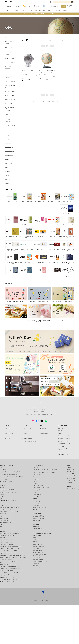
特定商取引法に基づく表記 (64, 436)
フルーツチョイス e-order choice (7, 535)
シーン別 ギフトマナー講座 (73, 490)
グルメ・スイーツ (37, 468)
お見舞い (35, 541)
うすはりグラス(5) (9, 147)
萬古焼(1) (7, 139)
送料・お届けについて (10, 433)
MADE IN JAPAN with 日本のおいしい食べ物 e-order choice (13, 561)
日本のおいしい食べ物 (5, 513)
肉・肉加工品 (37, 469)
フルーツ (51, 469)
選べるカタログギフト (71, 488)
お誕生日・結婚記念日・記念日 (40, 561)
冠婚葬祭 (35, 498)
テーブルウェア (37, 478)
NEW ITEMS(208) (9, 131)
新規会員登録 (43, 428)
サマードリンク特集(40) (10, 62)
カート (49, 2)
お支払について (8, 431)
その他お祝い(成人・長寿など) (40, 554)
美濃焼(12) (7, 175)
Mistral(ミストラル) (4, 504)
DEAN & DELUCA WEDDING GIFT (7, 559)
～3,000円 (69, 468)
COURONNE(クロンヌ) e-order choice (8, 565)
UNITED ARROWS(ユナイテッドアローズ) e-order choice (12, 555)
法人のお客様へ (26, 436)
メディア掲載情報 (62, 446)
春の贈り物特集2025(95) (10, 72)
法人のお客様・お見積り (50, 6)
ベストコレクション (4, 502)
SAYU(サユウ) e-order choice (6, 539)
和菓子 (56, 469)
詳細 (29, 80)
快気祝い (35, 543)
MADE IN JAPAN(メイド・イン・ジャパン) (9, 511)
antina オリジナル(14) (9, 151)
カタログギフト (3, 469)
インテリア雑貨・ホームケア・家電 (41, 487)
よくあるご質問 (8, 436)
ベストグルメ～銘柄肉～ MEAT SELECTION (9, 550)
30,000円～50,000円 (71, 479)
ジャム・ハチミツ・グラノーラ (53, 471)
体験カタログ (23, 476)
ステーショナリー (37, 495)
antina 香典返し (37, 526)
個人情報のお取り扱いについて (65, 439)
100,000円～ (69, 482)
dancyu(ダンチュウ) (4, 498)
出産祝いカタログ (15, 474)
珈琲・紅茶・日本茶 (42, 471)
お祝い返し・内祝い (38, 536)
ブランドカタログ (4, 471)
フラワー (35, 482)
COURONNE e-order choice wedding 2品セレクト (11, 567)
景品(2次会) (36, 565)
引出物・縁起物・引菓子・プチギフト (41, 508)
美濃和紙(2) (7, 183)
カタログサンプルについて (28, 433)
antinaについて (61, 428)
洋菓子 (35, 471)
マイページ (40, 2)
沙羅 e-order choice (4, 541)
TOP (1, 468)
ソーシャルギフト (4, 480)
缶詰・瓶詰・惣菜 (37, 474)
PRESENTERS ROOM (63, 455)
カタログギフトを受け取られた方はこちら (63, 2)
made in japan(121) (9, 155)
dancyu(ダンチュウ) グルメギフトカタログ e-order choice (12, 572)
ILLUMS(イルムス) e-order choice (7, 576)
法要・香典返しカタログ (14, 476)
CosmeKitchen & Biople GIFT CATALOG (9, 580)
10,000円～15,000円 (71, 475)
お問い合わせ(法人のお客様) (64, 444)
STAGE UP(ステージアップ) (6, 522)
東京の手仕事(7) (8, 163)
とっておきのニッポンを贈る (6, 509)
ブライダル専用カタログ (5, 474)
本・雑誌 (35, 483)
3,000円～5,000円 (70, 469)
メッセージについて (27, 431)
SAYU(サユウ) (3, 528)
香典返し (37, 6)
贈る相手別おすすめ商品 (39, 517)
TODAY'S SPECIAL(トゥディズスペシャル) (9, 500)
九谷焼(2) (7, 159)
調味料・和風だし (42, 473)
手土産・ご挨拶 (37, 556)
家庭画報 (2, 487)
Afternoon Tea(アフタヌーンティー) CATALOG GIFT (11, 547)
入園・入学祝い (37, 549)
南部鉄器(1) (7, 179)
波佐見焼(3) (7, 171)
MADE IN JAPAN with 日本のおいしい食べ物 (9, 508)
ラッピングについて (27, 428)
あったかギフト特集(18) (10, 95)
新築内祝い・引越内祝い (39, 547)
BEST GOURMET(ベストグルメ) (7, 515)
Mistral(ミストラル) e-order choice (7, 545)
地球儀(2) (7, 135)
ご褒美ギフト (36, 563)
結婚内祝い (36, 509)
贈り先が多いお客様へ (27, 439)
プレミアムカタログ (4, 476)
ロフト (1, 496)
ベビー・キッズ (37, 491)
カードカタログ (3, 478)
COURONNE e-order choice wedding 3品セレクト (11, 568)
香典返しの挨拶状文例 (38, 528)
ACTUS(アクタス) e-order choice (7, 581)
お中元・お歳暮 (37, 558)
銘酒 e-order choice (4, 537)
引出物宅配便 (36, 506)
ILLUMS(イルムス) (4, 495)
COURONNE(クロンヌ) (5, 519)
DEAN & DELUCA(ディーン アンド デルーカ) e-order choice (13, 557)
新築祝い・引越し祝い (38, 545)
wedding (17, 6)
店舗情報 (60, 431)
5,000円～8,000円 (70, 471)
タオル (35, 493)
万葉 (1, 524)
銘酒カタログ (3, 517)
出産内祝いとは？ (37, 521)
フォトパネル (36, 496)
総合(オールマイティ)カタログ (15, 471)
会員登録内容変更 (44, 433)
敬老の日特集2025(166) (10, 58)
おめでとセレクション (5, 521)
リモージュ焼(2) (8, 143)
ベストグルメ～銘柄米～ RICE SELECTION (9, 548)
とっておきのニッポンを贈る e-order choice (9, 534)
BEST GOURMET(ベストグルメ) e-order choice (10, 543)
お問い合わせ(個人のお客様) (64, 441)
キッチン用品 (36, 480)
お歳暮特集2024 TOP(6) (10, 99)
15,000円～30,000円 (71, 477)
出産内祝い (27, 6)
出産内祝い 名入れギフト (39, 519)
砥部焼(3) (7, 167)
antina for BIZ (61, 452)
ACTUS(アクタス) (4, 491)
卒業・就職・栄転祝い (38, 550)
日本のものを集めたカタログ (6, 473)
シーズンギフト (37, 567)
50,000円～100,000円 (71, 481)
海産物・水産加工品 (44, 469)
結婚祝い (35, 537)
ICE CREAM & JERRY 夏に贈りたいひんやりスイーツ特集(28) (10, 109)
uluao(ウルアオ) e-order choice (7, 570)
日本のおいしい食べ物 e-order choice (8, 563)
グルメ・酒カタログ (17, 473)
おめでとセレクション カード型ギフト (8, 578)
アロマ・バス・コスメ (38, 485)
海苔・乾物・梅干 (53, 473)
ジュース (36, 473)
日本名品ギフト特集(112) (10, 91)
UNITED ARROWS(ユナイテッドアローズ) (9, 489)
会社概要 (60, 433)
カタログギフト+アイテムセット (7, 482)
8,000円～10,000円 (71, 473)
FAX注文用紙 (8, 439)
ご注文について (8, 428)
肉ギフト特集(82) (8, 103)
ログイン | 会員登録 (30, 2)
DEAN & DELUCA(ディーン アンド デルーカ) (10, 493)
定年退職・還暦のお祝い (39, 552)
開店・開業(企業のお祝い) (39, 560)
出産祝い (35, 539)
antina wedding (37, 504)
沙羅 (1, 526)
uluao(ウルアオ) (3, 506)
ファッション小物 (37, 489)
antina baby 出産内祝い (38, 515)
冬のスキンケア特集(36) (10, 82)
